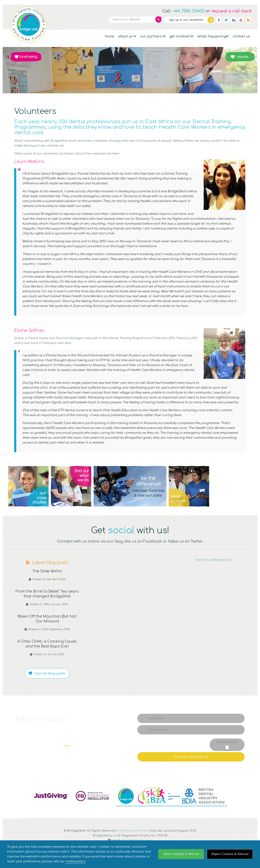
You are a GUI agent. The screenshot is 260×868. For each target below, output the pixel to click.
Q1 (28, 486)
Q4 (189, 486)
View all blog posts (47, 673)
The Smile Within (47, 571)
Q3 (130, 486)
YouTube (241, 20)
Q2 (71, 486)
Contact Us (241, 36)
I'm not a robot (227, 742)
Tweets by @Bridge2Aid (213, 560)
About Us (127, 36)
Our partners (153, 36)
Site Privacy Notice (134, 831)
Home (109, 36)
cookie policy (75, 861)
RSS (248, 20)
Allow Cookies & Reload (181, 854)
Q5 (232, 486)
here (67, 746)
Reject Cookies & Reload (230, 854)
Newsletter (189, 20)
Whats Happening (213, 36)
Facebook (219, 20)
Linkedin (234, 20)
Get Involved (181, 36)
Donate (240, 57)
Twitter (226, 20)
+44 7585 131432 (188, 11)
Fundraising (26, 57)
